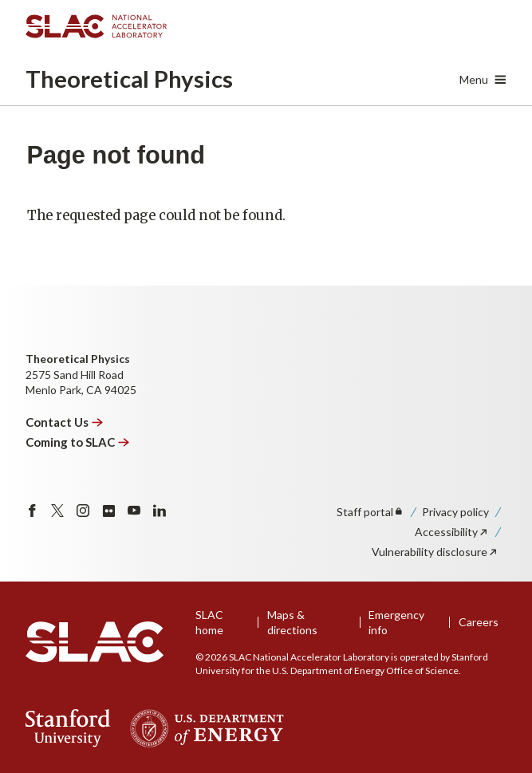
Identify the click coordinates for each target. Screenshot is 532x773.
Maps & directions (292, 623)
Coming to (78, 442)
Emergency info (396, 623)
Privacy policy (455, 512)
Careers (479, 622)
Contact (65, 422)
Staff (370, 512)
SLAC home (209, 623)
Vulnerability (435, 552)
